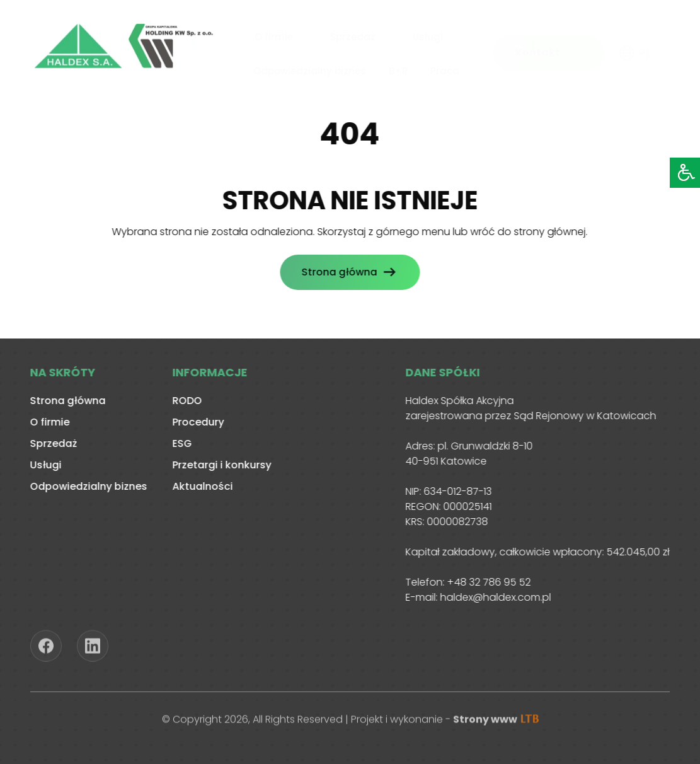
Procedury (195, 422)
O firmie (274, 35)
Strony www (496, 722)
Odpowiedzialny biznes (310, 68)
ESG (179, 443)
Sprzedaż (353, 35)
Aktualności (199, 486)
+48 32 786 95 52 (485, 582)
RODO (184, 401)
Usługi (428, 35)
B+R (398, 68)
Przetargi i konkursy (218, 465)
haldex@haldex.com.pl (492, 597)
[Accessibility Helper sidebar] (685, 173)
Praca (445, 68)
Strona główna (336, 272)
